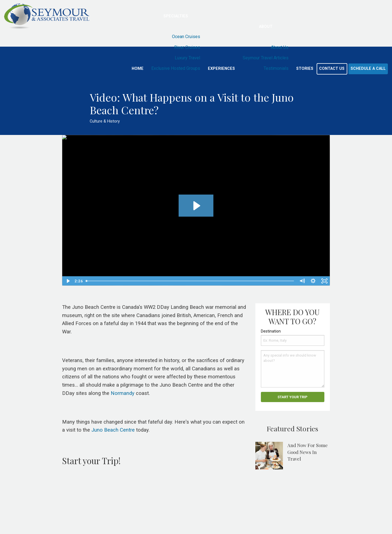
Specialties (176, 16)
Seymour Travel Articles (266, 58)
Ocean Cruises (186, 37)
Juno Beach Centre (113, 430)
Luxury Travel (187, 58)
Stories (305, 69)
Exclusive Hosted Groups (176, 68)
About (266, 27)
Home (138, 69)
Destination (271, 331)
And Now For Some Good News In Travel (308, 452)
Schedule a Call (368, 69)
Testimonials (276, 68)
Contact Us (332, 69)
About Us (280, 47)
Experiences (221, 69)
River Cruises (187, 47)
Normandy (123, 393)
